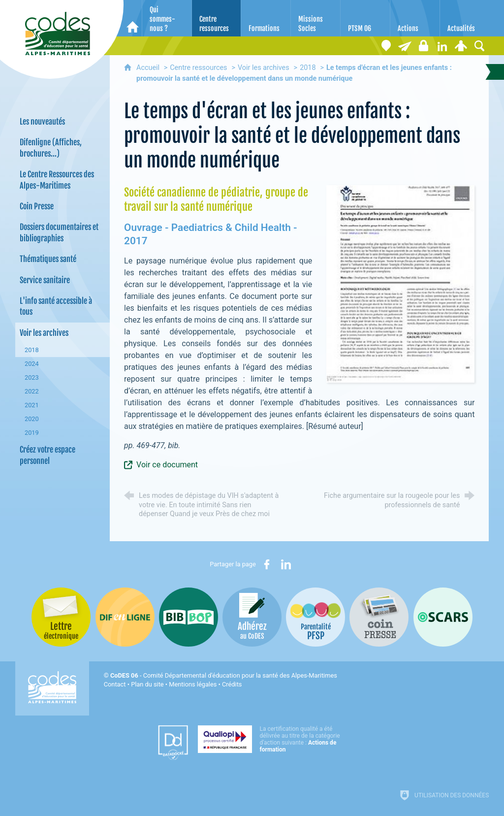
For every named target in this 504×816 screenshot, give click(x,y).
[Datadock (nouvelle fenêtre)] (173, 743)
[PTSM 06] (365, 18)
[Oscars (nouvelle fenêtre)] (443, 617)
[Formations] (266, 18)
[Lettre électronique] (405, 46)
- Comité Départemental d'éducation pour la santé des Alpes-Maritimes (224, 675)
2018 (308, 68)
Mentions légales (193, 684)
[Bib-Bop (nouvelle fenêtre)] (189, 617)
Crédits (232, 684)
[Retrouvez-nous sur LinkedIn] (442, 46)
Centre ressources (198, 68)
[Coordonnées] (386, 46)
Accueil (149, 68)
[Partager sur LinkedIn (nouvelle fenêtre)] (286, 564)
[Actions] (415, 18)
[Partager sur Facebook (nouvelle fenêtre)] (267, 564)
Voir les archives (264, 68)
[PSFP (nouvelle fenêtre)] (315, 617)
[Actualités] (465, 18)
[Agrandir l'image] (401, 283)
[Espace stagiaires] (423, 46)
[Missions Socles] (315, 18)
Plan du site (147, 684)
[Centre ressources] (217, 18)
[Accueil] (133, 18)
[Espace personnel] (461, 46)
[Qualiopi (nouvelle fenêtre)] (272, 739)
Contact (115, 684)
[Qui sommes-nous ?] (167, 18)
